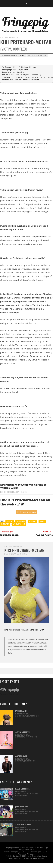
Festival (32, 521)
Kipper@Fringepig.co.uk (19, 852)
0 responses (21, 796)
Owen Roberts (22, 732)
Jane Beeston (22, 807)
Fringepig (31, 854)
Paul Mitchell (22, 789)
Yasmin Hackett (23, 825)
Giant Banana (38, 858)
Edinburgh (21, 521)
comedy (10, 521)
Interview (5, 524)
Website (35, 80)
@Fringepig (43, 852)
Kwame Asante (44, 535)
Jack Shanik (21, 711)
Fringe (42, 521)
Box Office (16, 80)
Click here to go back (26, 512)
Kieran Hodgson (9, 535)
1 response (21, 831)
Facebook (26, 80)
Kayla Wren (23, 70)
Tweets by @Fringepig (9, 694)
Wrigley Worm (19, 56)
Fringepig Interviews (15, 704)
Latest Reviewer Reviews (17, 782)
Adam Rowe (21, 756)
